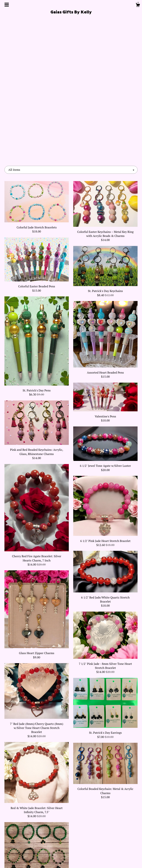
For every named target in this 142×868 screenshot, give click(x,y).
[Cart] (138, 6)
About (25, 836)
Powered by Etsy (117, 843)
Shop (25, 831)
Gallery (25, 848)
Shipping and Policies (25, 855)
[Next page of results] (99, 795)
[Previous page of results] (43, 795)
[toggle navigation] (7, 5)
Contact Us (25, 860)
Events (25, 843)
